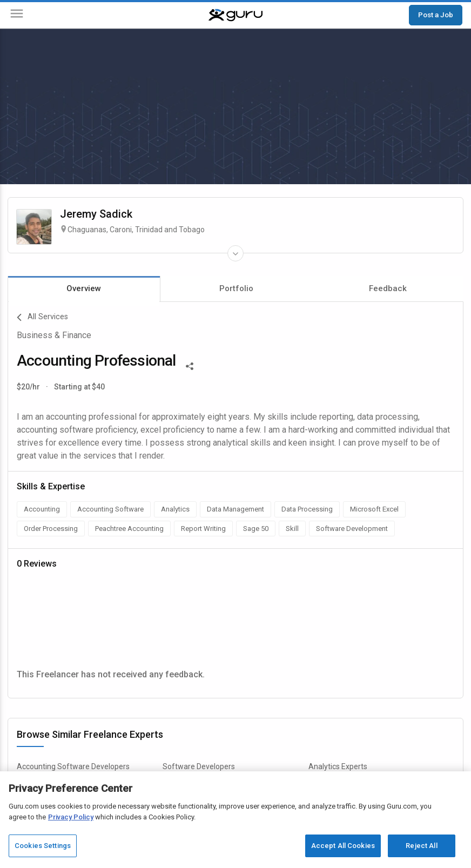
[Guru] (235, 15)
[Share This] (190, 365)
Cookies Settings (43, 846)
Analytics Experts (338, 766)
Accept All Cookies (343, 846)
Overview (84, 288)
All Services (42, 318)
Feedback (388, 288)
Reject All (421, 846)
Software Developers (199, 766)
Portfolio (236, 288)
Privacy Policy (71, 817)
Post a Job (436, 15)
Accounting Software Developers (73, 766)
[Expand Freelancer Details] (235, 253)
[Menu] (17, 15)
